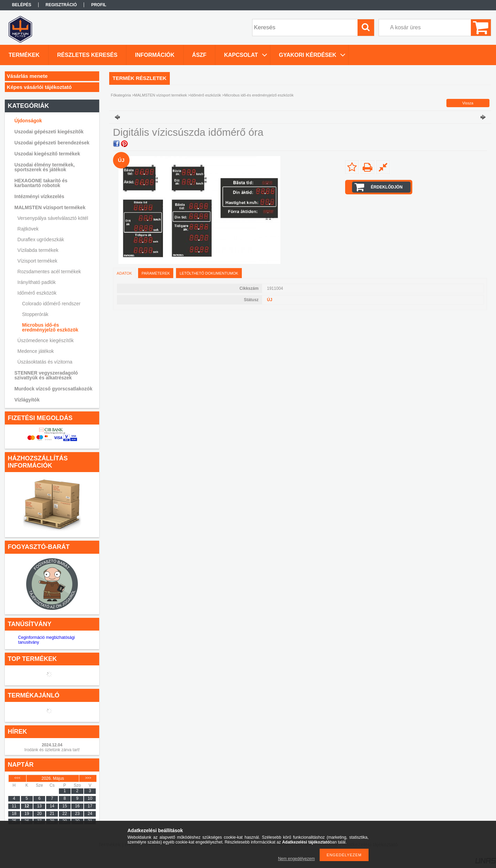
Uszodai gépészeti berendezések (52, 143)
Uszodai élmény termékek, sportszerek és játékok (45, 167)
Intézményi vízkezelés (39, 196)
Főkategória (121, 95)
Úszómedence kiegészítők (46, 340)
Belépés (22, 5)
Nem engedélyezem (296, 859)
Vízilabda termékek (38, 250)
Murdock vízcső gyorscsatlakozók (53, 389)
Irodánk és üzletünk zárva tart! (52, 750)
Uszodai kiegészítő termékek (47, 154)
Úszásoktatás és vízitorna (45, 362)
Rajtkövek (28, 229)
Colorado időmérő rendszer (51, 304)
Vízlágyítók (27, 400)
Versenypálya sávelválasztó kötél (53, 218)
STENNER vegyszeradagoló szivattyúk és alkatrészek (46, 375)
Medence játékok (36, 351)
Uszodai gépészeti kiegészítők (49, 132)
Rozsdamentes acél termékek (49, 272)
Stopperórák (35, 314)
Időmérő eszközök (37, 293)
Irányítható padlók (37, 282)
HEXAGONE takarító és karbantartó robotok (41, 183)
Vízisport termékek (38, 261)
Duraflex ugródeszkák (41, 239)
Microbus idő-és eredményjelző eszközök (50, 327)
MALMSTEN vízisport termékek (50, 207)
